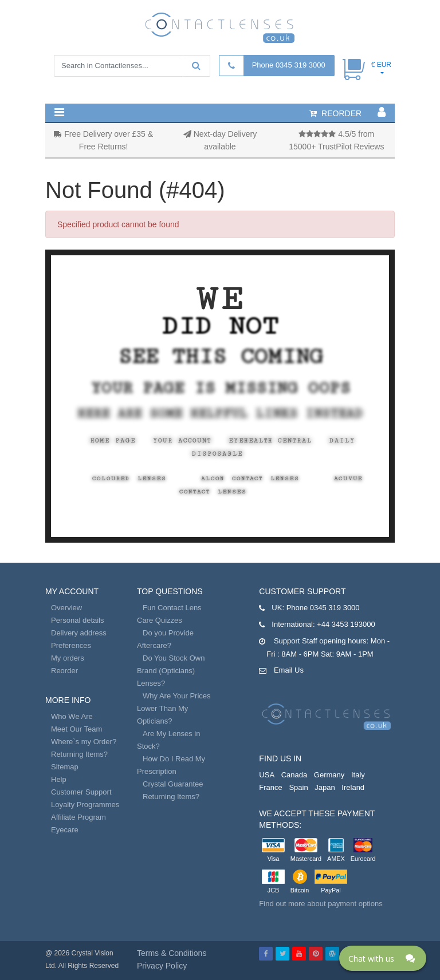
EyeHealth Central (270, 441)
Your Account (182, 441)
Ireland (353, 787)
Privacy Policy (162, 966)
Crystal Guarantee (173, 784)
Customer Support (81, 792)
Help (59, 779)
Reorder (64, 671)
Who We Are (72, 716)
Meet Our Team (76, 729)
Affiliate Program (78, 817)
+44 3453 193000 (346, 624)
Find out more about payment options (321, 904)
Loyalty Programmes (85, 805)
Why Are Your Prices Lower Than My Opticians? (174, 708)
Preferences (71, 645)
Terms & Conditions (172, 953)
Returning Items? (79, 754)
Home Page (113, 441)
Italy (358, 775)
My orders (68, 658)
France (270, 787)
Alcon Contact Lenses (250, 479)
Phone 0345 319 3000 (289, 65)
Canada (294, 775)
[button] (59, 112)
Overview (66, 608)
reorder (335, 113)
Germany (329, 775)
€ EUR (381, 65)
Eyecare (65, 830)
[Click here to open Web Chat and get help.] (383, 958)
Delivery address (79, 633)
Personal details (78, 620)
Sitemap (65, 767)
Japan (325, 787)
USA (267, 775)
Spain (298, 787)
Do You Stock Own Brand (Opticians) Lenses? (171, 671)
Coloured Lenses (129, 479)
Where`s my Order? (84, 742)
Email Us (289, 670)
